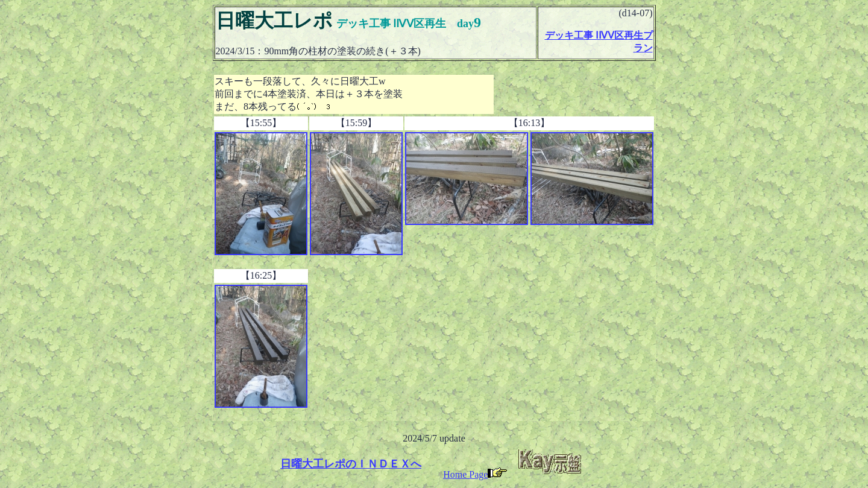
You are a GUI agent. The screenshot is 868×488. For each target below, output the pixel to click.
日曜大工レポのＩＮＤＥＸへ (351, 464)
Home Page (475, 474)
